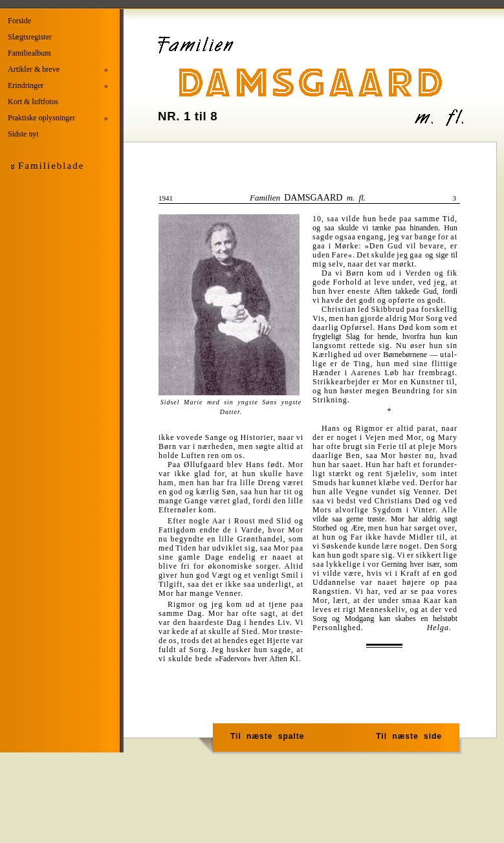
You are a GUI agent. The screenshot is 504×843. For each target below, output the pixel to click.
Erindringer (58, 86)
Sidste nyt (23, 134)
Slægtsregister (30, 37)
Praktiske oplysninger (58, 118)
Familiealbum (29, 53)
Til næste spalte (267, 736)
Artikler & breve (58, 70)
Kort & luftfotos (33, 102)
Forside (19, 21)
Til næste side (409, 736)
